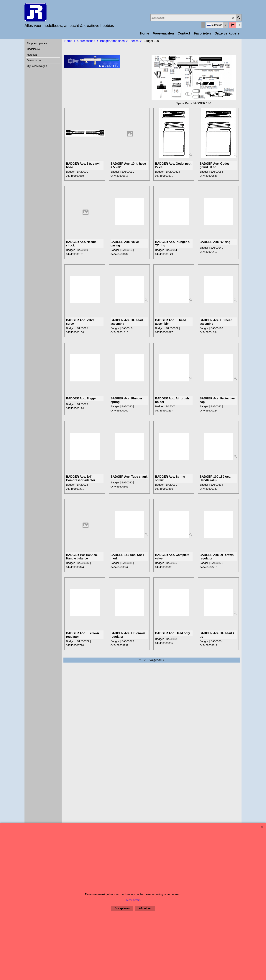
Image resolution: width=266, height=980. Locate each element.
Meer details (133, 900)
